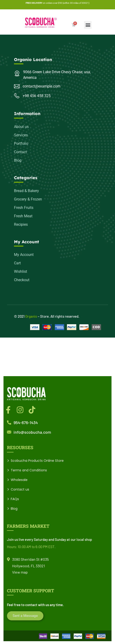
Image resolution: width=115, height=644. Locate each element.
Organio (31, 316)
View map (20, 572)
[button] (88, 25)
